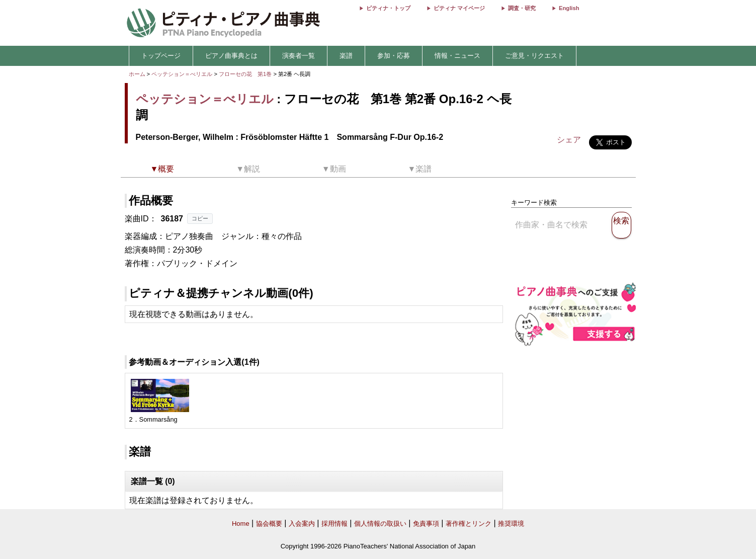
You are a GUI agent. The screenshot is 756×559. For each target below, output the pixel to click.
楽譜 (346, 56)
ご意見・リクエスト (534, 56)
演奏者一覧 (299, 56)
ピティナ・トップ (388, 8)
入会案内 (302, 524)
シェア (569, 140)
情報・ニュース (457, 56)
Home (241, 524)
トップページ (161, 56)
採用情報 (334, 524)
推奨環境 (511, 524)
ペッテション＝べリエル (182, 74)
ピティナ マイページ (459, 8)
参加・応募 (394, 56)
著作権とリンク (469, 524)
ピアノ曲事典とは (231, 56)
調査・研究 (522, 8)
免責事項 (426, 524)
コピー (200, 218)
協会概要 (269, 524)
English (569, 8)
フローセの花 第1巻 (246, 74)
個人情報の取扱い (380, 524)
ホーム (137, 74)
